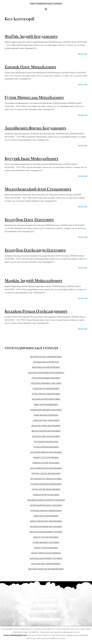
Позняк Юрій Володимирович (46, 484)
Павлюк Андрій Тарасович (46, 463)
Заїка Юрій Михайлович (46, 405)
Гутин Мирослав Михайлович (34, 97)
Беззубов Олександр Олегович (35, 250)
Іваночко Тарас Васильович (46, 426)
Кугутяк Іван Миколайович (31, 158)
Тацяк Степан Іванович (46, 548)
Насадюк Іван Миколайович (46, 564)
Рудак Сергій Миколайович (46, 489)
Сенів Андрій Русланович (46, 495)
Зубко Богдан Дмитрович (46, 420)
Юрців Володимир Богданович (46, 527)
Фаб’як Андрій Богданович (31, 36)
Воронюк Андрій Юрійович (46, 367)
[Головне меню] (46, 9)
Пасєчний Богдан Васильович (46, 468)
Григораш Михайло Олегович (46, 383)
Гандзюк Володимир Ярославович (46, 373)
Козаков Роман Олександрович (36, 311)
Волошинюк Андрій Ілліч (46, 362)
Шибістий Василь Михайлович (46, 521)
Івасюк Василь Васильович (46, 431)
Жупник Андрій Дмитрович (46, 399)
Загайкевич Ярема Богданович (35, 128)
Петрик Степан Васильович (46, 474)
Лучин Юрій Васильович (46, 447)
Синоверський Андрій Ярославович (46, 500)
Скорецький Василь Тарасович (46, 505)
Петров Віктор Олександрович (46, 479)
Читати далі (83, 54)
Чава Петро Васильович (46, 516)
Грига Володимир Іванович (46, 378)
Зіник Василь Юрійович (46, 415)
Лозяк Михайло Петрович (46, 542)
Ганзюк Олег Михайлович (30, 67)
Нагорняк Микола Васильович (46, 452)
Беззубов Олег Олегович (29, 219)
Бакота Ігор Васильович (46, 537)
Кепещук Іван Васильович (46, 436)
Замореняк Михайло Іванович (46, 410)
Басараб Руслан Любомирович (46, 357)
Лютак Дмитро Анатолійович (46, 553)
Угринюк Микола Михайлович (46, 511)
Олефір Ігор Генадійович (46, 458)
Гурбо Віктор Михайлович (46, 389)
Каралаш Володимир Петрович (46, 558)
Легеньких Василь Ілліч (46, 442)
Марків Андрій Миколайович (33, 280)
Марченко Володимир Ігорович (46, 532)
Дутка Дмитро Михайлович (46, 394)
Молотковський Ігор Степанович (38, 189)
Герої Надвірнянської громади (46, 3)
